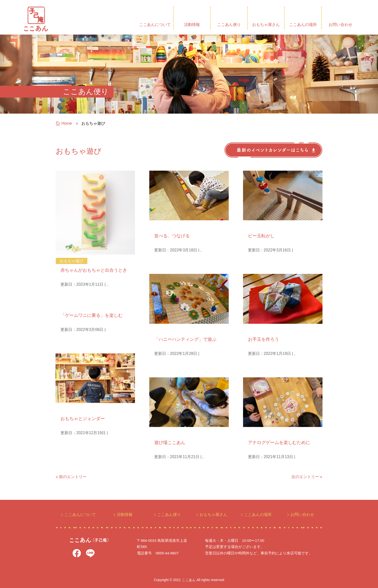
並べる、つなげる (172, 236)
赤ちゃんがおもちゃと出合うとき (94, 270)
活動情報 (192, 25)
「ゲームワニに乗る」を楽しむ (92, 315)
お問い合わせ (340, 25)
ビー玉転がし (261, 236)
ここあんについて (155, 25)
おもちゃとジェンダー (83, 419)
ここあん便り (229, 25)
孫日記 (159, 227)
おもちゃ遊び (72, 261)
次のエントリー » (307, 477)
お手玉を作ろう (264, 339)
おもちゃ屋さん (266, 25)
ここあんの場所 (303, 25)
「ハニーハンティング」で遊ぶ (185, 339)
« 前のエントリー (71, 477)
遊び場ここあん (170, 443)
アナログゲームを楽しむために (279, 443)
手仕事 (253, 330)
